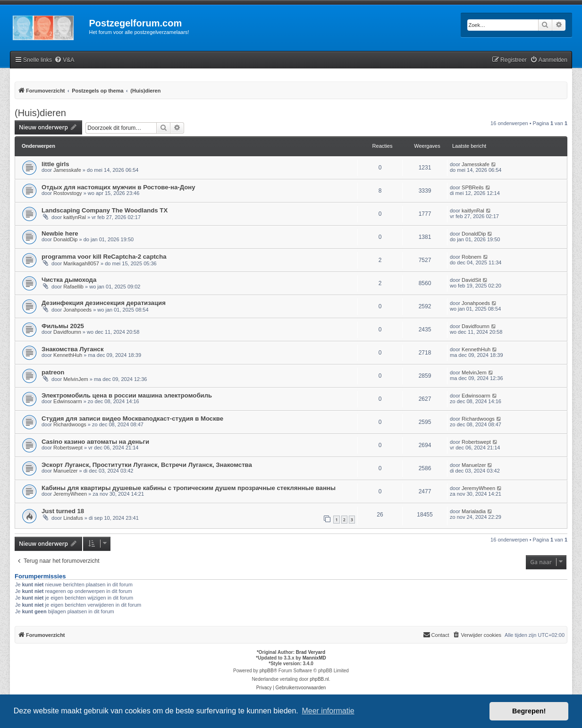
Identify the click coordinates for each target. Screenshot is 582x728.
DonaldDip (65, 239)
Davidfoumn (67, 332)
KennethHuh (68, 355)
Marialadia (474, 511)
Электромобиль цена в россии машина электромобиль (127, 395)
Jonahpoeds (77, 310)
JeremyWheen (70, 494)
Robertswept (68, 448)
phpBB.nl (319, 679)
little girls (55, 164)
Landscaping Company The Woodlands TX (105, 210)
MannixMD (314, 658)
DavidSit (471, 280)
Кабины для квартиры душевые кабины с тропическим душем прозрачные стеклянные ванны (189, 488)
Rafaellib (73, 287)
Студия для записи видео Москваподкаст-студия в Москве (132, 419)
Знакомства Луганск (73, 349)
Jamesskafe (67, 170)
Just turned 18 (63, 511)
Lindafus (73, 518)
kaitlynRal (75, 217)
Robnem (472, 257)
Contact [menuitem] (436, 635)
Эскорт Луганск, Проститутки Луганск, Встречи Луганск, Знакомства (147, 465)
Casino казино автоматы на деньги (95, 442)
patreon (53, 372)
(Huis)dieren (40, 113)
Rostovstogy (68, 193)
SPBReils (472, 187)
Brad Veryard (311, 652)
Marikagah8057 (81, 263)
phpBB (267, 671)
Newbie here (60, 233)
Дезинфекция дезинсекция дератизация (104, 303)
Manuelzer (65, 471)
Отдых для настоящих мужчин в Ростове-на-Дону (118, 187)
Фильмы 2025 (63, 326)
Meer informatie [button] (328, 711)
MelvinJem (76, 379)
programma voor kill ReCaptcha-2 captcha (104, 257)
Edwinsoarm (68, 401)
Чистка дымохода (69, 280)
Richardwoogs (70, 424)
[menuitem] (64, 60)
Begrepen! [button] (529, 711)
